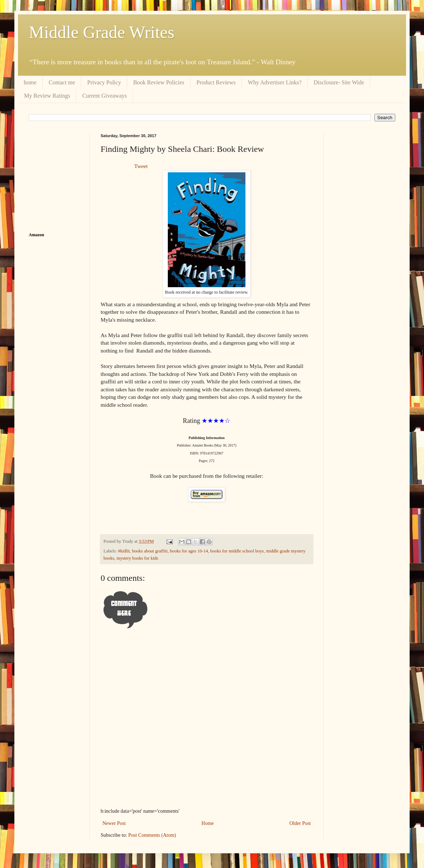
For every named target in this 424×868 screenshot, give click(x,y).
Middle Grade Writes (102, 32)
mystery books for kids (137, 558)
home (30, 82)
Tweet (141, 166)
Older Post (300, 823)
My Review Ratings (47, 96)
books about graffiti (150, 551)
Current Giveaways (105, 96)
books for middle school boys (237, 551)
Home (208, 823)
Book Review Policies (159, 82)
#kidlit (124, 551)
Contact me (62, 82)
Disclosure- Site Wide (339, 82)
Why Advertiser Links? (275, 82)
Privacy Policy (104, 82)
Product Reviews (216, 82)
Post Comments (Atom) (152, 835)
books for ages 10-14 (189, 551)
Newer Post (114, 823)
